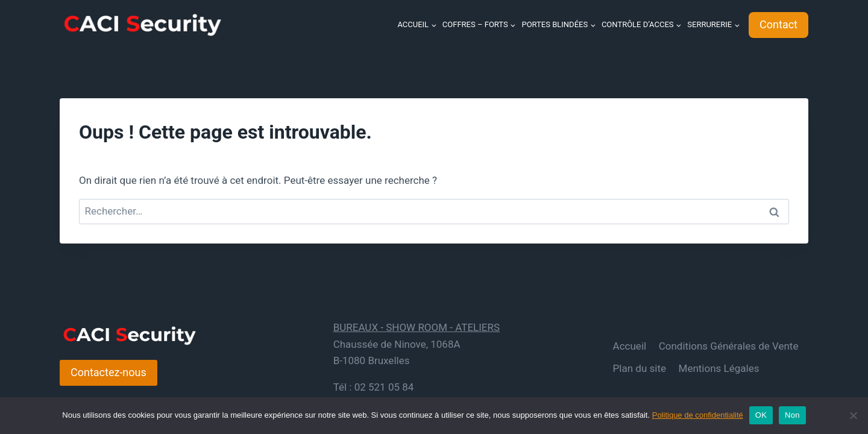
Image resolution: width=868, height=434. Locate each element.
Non (792, 415)
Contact (778, 24)
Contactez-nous (108, 372)
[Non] (853, 415)
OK (761, 415)
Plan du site (640, 368)
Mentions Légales (719, 368)
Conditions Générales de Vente (729, 346)
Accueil (630, 346)
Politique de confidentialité (698, 415)
